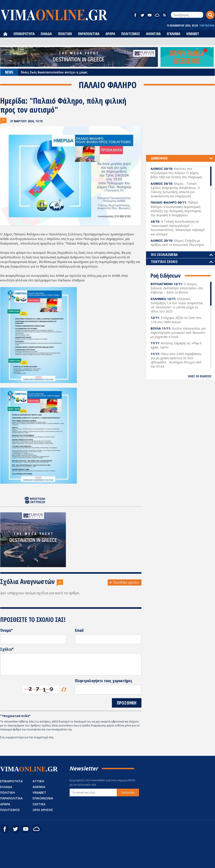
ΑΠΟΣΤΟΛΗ (38, 499)
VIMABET (193, 34)
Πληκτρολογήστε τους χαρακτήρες (104, 681)
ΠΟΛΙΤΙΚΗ (65, 34)
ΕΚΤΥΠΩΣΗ (38, 502)
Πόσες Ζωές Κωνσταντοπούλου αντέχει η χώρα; (54, 72)
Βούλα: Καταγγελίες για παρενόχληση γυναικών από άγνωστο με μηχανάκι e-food (178, 333)
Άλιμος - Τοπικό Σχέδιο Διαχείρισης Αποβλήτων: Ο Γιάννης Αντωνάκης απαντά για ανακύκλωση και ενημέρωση (175, 190)
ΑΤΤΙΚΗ (38, 781)
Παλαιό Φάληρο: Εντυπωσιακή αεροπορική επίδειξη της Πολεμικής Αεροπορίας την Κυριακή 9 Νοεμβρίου (176, 209)
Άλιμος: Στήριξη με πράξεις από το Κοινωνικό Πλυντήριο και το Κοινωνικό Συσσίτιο (177, 245)
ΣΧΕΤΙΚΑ (39, 804)
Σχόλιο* (7, 649)
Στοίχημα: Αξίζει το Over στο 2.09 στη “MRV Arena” (176, 320)
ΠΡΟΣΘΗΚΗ (127, 703)
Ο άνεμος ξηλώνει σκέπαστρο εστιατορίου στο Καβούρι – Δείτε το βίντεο (177, 288)
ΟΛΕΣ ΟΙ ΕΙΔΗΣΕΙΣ (200, 376)
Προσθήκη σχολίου (126, 582)
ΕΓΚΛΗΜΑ (174, 34)
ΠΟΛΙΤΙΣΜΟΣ (131, 34)
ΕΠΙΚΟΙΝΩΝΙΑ (43, 798)
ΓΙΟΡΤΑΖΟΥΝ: (207, 26)
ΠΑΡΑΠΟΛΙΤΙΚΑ (89, 34)
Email (79, 631)
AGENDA (39, 787)
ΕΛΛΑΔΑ (46, 34)
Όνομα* (6, 631)
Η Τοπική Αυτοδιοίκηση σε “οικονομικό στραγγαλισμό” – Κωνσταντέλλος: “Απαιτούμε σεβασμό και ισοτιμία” (178, 228)
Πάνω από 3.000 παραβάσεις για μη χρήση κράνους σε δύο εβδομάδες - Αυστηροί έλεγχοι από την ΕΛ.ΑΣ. (176, 360)
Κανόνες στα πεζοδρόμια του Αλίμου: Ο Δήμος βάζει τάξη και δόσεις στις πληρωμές (176, 173)
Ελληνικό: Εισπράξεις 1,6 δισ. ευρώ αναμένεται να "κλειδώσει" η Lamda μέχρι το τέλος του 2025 (177, 305)
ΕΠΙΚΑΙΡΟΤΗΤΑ (24, 34)
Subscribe (128, 792)
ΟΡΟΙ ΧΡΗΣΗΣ (43, 810)
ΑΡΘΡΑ (110, 34)
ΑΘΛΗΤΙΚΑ (153, 34)
